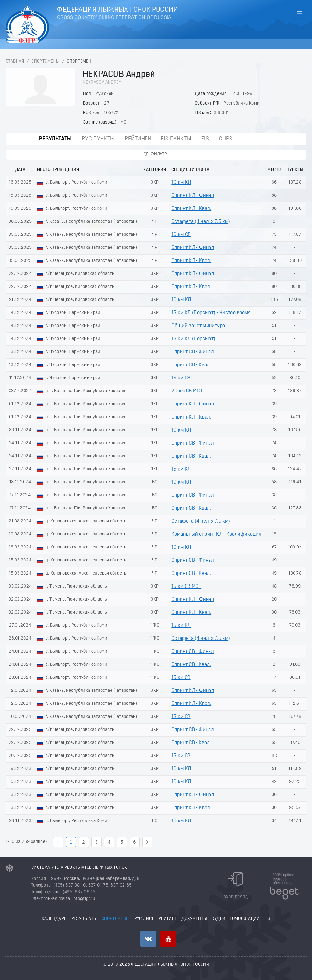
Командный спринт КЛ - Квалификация (216, 534)
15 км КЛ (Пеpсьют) (193, 339)
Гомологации (245, 919)
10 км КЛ (181, 183)
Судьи (218, 919)
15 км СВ (181, 378)
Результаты (56, 139)
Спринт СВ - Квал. (191, 365)
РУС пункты (98, 139)
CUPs (226, 139)
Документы (194, 919)
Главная (15, 61)
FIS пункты (176, 139)
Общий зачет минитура (198, 326)
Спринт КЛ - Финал (193, 196)
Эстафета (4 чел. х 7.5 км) (201, 222)
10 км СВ (181, 235)
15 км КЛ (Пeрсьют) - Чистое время (211, 313)
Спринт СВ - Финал (192, 352)
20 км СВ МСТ (187, 391)
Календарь (54, 919)
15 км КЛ (181, 469)
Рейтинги (138, 139)
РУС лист (144, 919)
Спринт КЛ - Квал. (191, 209)
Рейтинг (168, 919)
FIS (205, 139)
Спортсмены (45, 61)
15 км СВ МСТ (186, 587)
